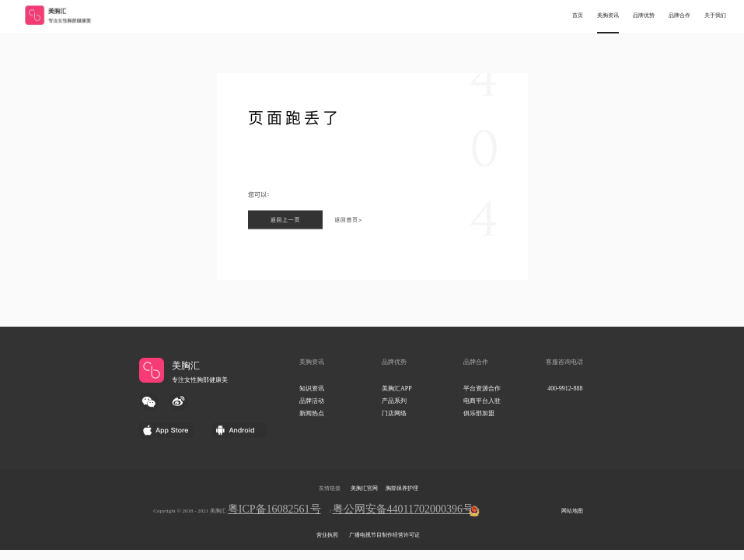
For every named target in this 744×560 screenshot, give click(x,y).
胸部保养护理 (402, 488)
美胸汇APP (397, 388)
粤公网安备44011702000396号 (403, 509)
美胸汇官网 (364, 488)
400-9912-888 (565, 388)
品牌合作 (679, 16)
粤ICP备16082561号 (274, 509)
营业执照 (327, 535)
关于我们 (715, 16)
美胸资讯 (608, 16)
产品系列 (394, 401)
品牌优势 (644, 16)
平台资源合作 (482, 388)
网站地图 (572, 511)
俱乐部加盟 (479, 413)
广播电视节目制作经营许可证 (384, 535)
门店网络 (394, 413)
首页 (578, 16)
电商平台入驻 (482, 401)
